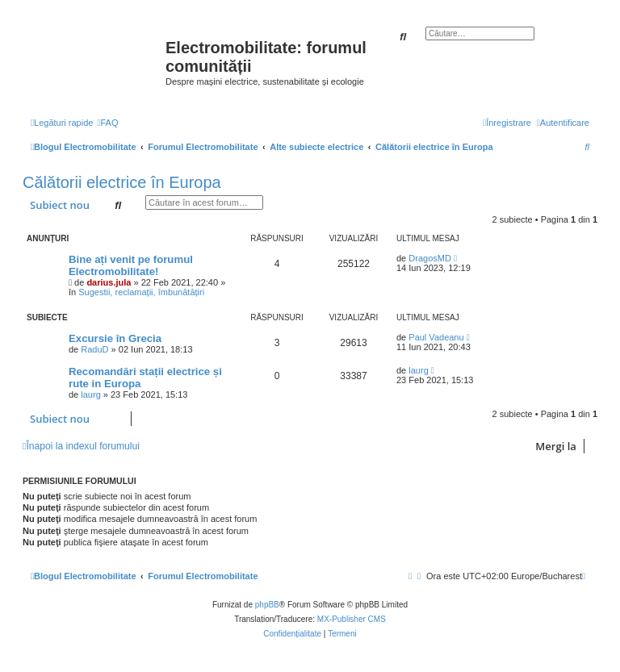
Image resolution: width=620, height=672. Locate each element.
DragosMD (430, 258)
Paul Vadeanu (436, 337)
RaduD (94, 349)
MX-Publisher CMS (352, 619)
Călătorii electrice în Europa (122, 182)
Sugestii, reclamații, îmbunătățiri (141, 292)
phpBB (267, 605)
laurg (90, 394)
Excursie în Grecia (115, 338)
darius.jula (109, 282)
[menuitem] (107, 123)
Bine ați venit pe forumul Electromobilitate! (131, 265)
